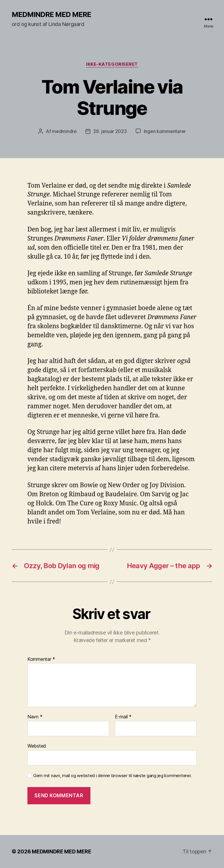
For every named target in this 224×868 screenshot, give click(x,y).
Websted (37, 746)
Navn (35, 717)
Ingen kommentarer (165, 131)
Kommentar (41, 659)
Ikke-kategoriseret (112, 64)
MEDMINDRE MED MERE (51, 15)
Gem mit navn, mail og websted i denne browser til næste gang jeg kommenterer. (112, 776)
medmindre (64, 131)
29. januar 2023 (110, 131)
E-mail (123, 717)
